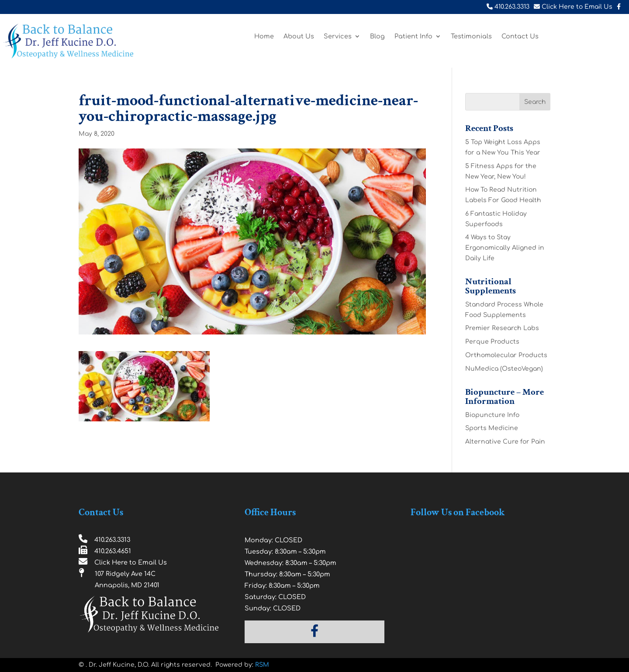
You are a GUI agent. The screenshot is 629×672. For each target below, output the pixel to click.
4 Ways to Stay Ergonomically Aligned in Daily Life (505, 248)
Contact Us (520, 36)
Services (338, 36)
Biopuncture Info (492, 415)
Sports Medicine (492, 428)
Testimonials (471, 36)
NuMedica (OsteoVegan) (504, 369)
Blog (377, 36)
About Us (299, 36)
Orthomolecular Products (506, 355)
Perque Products (492, 342)
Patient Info (413, 36)
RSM (262, 665)
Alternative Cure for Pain (505, 442)
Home (264, 36)
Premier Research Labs (502, 328)
